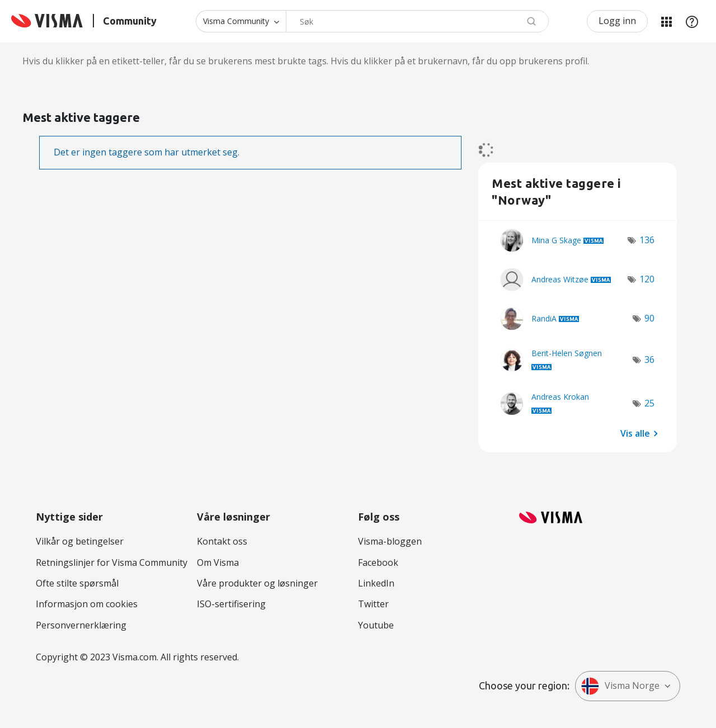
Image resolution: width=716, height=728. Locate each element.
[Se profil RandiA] (544, 318)
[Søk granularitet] (241, 21)
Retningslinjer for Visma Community (112, 562)
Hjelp (692, 21)
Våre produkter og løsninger (257, 583)
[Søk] (417, 21)
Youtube (376, 625)
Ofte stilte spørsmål (77, 583)
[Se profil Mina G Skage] (556, 240)
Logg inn (617, 21)
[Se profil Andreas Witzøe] (560, 279)
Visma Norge (620, 686)
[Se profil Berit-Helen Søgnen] (567, 353)
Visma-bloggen (390, 541)
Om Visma (218, 562)
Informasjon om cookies (87, 604)
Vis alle (635, 433)
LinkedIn (376, 583)
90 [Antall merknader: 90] (649, 318)
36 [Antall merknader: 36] (649, 360)
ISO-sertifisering (231, 604)
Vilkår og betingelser (80, 541)
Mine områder (666, 21)
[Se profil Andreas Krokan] (560, 397)
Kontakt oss (222, 541)
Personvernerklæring (81, 625)
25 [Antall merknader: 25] (649, 403)
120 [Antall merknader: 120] (647, 279)
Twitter (373, 604)
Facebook (378, 562)
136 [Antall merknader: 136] (647, 240)
